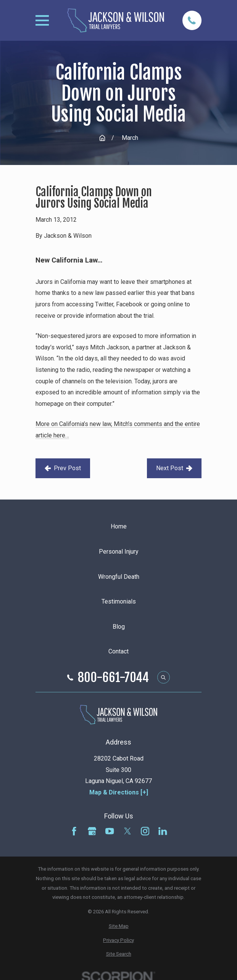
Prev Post (63, 468)
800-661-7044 (113, 677)
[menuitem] (118, 926)
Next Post (174, 468)
